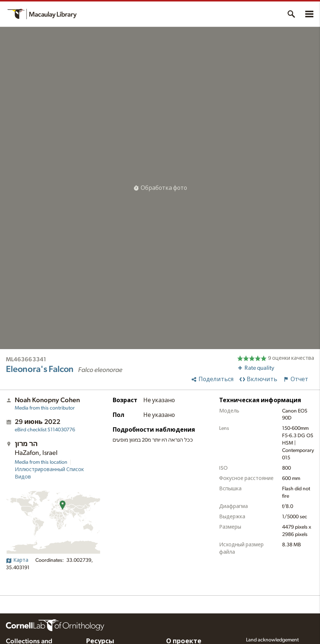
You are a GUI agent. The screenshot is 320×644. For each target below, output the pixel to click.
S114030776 (45, 430)
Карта (17, 560)
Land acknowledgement (272, 640)
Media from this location (41, 462)
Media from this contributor (45, 408)
